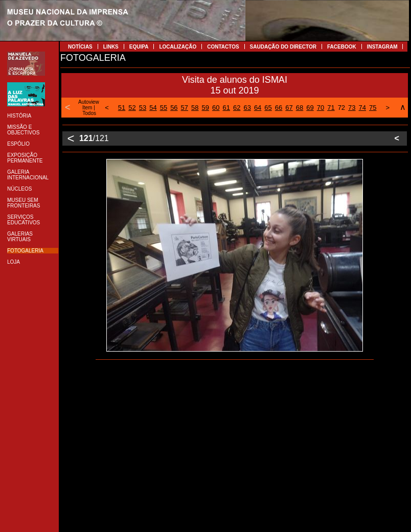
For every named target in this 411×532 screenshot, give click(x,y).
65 (268, 108)
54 (153, 108)
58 (195, 108)
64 (258, 108)
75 (373, 108)
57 (185, 108)
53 (143, 108)
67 (289, 108)
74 (362, 108)
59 (205, 108)
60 (216, 108)
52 (132, 108)
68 (300, 108)
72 (341, 108)
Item (87, 108)
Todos (89, 113)
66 (279, 108)
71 (331, 108)
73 (352, 108)
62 (237, 108)
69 (310, 108)
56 (174, 108)
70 (321, 108)
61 (226, 108)
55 (164, 108)
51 (122, 108)
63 (247, 108)
